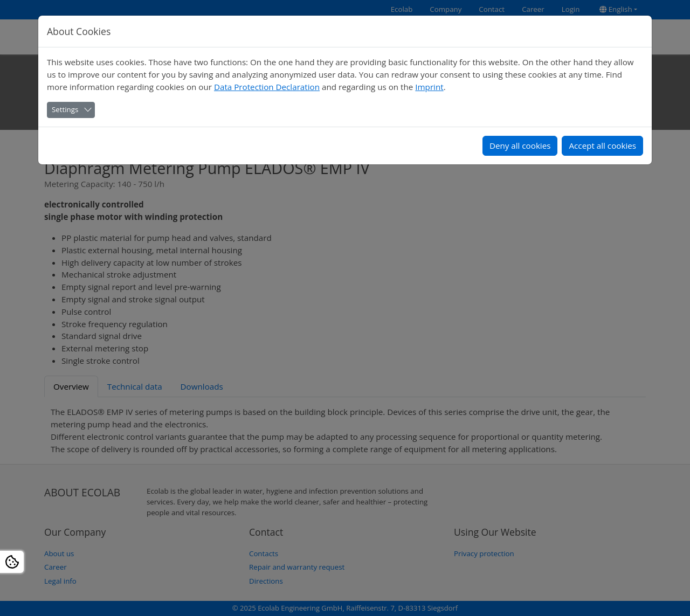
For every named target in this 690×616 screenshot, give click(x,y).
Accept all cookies (602, 146)
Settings (65, 109)
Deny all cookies (520, 146)
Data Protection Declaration (267, 87)
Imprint (429, 87)
